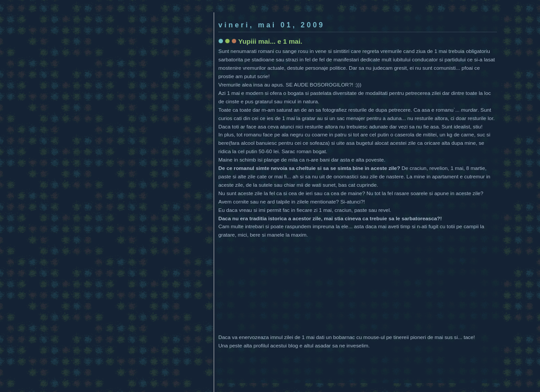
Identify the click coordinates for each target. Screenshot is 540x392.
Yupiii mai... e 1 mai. (270, 41)
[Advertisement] (270, 8)
